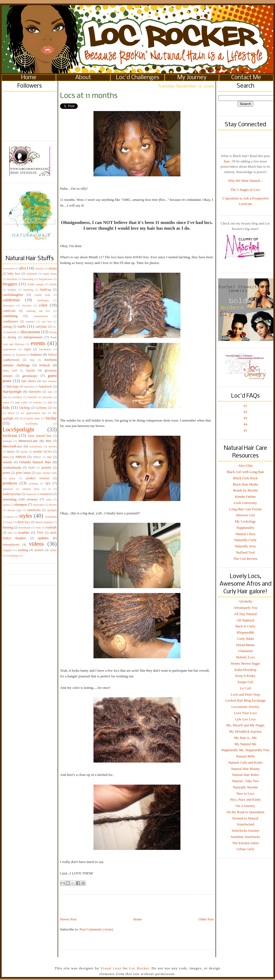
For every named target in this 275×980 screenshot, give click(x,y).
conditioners (10, 322)
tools (38, 528)
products (10, 483)
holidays (18, 397)
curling (7, 327)
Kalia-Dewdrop (246, 670)
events (38, 343)
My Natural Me (246, 744)
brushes (12, 290)
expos (27, 349)
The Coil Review (246, 559)
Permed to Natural (245, 818)
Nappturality (245, 528)
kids (6, 407)
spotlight (52, 510)
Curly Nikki (245, 639)
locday (51, 418)
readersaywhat (12, 494)
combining (10, 316)
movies (53, 446)
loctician (10, 435)
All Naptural (245, 620)
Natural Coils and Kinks (245, 762)
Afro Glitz (245, 466)
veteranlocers (11, 545)
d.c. (55, 327)
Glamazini (245, 651)
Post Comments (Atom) (96, 929)
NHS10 (21, 457)
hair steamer (50, 381)
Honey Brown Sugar (246, 663)
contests (30, 322)
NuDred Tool (246, 552)
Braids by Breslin (246, 490)
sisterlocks (34, 510)
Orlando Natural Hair (35, 462)
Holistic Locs (245, 657)
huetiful (32, 397)
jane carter (21, 402)
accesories (8, 268)
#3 (246, 418)
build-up (46, 290)
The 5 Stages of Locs (245, 190)
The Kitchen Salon (245, 843)
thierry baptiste (44, 522)
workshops (13, 556)
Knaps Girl (245, 682)
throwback (24, 528)
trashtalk (51, 528)
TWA (40, 533)
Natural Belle (245, 756)
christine (27, 305)
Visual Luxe (110, 968)
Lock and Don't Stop (245, 694)
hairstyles (35, 392)
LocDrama (32, 424)
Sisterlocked (245, 824)
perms (6, 473)
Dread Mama (245, 645)
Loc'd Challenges (138, 78)
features (36, 354)
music (11, 452)
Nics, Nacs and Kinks (246, 799)
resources (46, 494)
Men (48, 441)
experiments (9, 349)
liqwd (11, 413)
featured (21, 355)
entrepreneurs (33, 337)
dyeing (12, 337)
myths (24, 452)
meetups (7, 441)
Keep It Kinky (245, 676)
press (12, 478)
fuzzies (31, 371)
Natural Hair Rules (245, 775)
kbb (50, 402)
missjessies (36, 446)
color (43, 305)
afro (22, 268)
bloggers (10, 284)
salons (6, 505)
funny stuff (10, 371)
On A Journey (245, 806)
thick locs (24, 522)
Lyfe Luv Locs (246, 719)
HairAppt (12, 387)
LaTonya (41, 408)
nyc (50, 457)
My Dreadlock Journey (245, 731)
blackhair (12, 279)
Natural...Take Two (245, 781)
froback (45, 365)
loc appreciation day (33, 413)
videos (36, 544)
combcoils (9, 311)
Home (29, 78)
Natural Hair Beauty (245, 769)
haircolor (29, 387)
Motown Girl (245, 515)
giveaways (30, 376)
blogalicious (46, 279)
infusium (47, 397)
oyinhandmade (12, 468)
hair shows (29, 381)
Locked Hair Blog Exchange (245, 700)
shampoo (21, 504)
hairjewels (46, 387)
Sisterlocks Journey (245, 830)
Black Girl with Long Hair (245, 472)
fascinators (45, 349)
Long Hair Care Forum (245, 509)
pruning (33, 483)
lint (55, 408)
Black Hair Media (245, 484)
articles (39, 268)
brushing (28, 290)
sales (49, 500)
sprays (10, 517)
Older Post (206, 919)
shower (53, 505)
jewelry (38, 402)
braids (53, 284)
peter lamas (23, 473)
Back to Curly (246, 626)
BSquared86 (245, 632)
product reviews (37, 478)
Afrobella (245, 601)
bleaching (28, 279)
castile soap (42, 295)
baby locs (14, 274)
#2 (246, 412)
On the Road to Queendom (245, 812)
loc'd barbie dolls (30, 418)
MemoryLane (28, 441)
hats (50, 392)
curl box (46, 322)
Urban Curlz (246, 849)
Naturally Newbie (246, 787)
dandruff (11, 332)
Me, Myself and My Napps (245, 725)
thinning (8, 528)
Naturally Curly (245, 540)
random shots (31, 489)
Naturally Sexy (245, 546)
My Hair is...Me (245, 738)
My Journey (192, 78)
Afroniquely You (245, 608)
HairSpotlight (12, 391)
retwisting (10, 499)
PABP (32, 468)
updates (43, 538)
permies (46, 468)
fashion (7, 355)
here (227, 161)
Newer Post (68, 919)
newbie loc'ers (42, 452)
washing (23, 550)
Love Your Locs (245, 713)
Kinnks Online (245, 497)
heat (5, 397)
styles (26, 516)
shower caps (14, 510)
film (32, 360)
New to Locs (245, 793)
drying (53, 332)
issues (6, 402)
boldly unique (36, 284)
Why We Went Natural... (245, 181)
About (83, 78)
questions (8, 489)
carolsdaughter (13, 295)
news (6, 457)
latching (24, 408)
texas (9, 522)
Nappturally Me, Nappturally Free (245, 750)
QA (48, 483)
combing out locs (38, 311)
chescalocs (8, 305)
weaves (39, 550)
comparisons (41, 316)
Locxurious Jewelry (246, 707)
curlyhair (41, 327)
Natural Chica (246, 534)
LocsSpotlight (18, 429)
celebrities (11, 300)
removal (31, 494)
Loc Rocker (139, 968)
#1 (246, 406)
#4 (246, 424)
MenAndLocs (12, 446)
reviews (32, 499)
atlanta (53, 268)
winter (53, 550)
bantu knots (50, 274)
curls (21, 326)
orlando (7, 462)
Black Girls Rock (245, 478)
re (49, 489)
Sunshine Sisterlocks (245, 837)
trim (10, 533)
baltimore (32, 274)
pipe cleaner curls (47, 473)
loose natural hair (40, 436)
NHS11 (37, 457)
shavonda (38, 505)
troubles (24, 532)
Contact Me (246, 78)
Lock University (246, 503)
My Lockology (245, 521)
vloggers (7, 550)
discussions (31, 332)
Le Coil (245, 688)
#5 (246, 430)
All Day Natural (245, 614)
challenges (43, 300)
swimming (51, 517)
